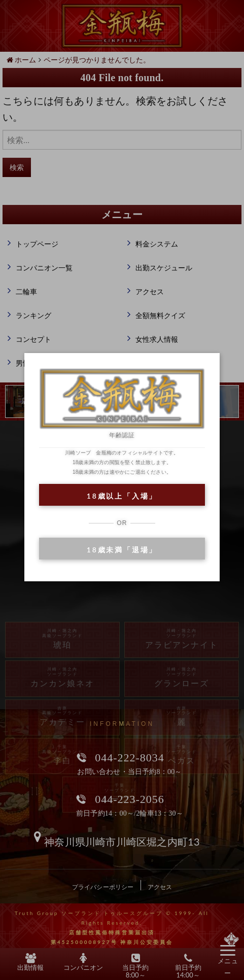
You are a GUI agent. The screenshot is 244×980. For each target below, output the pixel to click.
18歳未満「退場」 (122, 550)
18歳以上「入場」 (122, 496)
